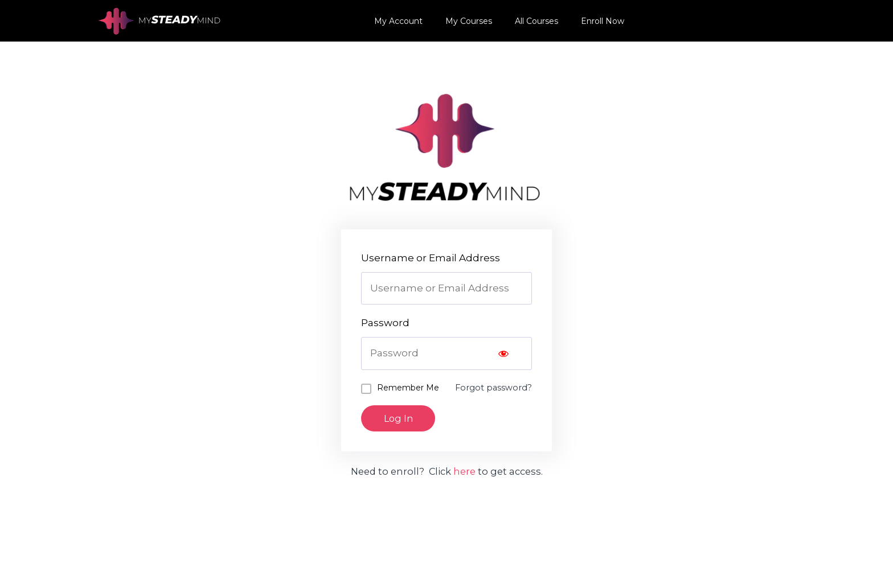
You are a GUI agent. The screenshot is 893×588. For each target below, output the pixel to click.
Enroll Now (603, 21)
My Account (398, 21)
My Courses (469, 21)
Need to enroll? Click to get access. (446, 472)
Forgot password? (492, 387)
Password (385, 323)
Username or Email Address (431, 258)
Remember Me (408, 388)
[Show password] (503, 353)
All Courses (536, 21)
